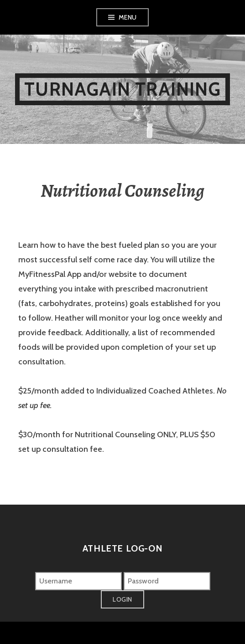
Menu (128, 17)
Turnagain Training (122, 89)
